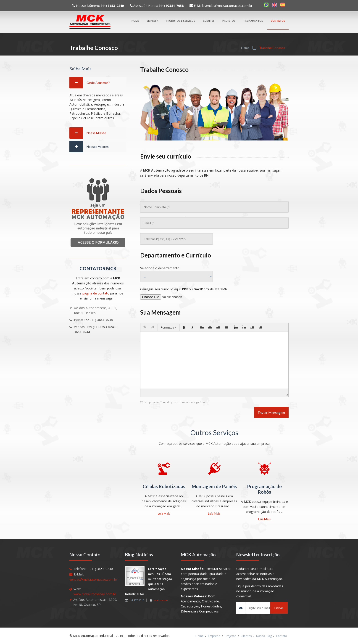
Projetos (229, 21)
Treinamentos (253, 21)
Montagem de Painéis (214, 486)
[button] (145, 327)
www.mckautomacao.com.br (95, 594)
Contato (282, 636)
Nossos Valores (98, 147)
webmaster (161, 600)
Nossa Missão (96, 133)
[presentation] (145, 327)
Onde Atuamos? (98, 83)
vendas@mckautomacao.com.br (228, 6)
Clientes (209, 21)
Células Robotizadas (164, 486)
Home (135, 21)
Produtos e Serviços (181, 21)
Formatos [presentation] (169, 327)
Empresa (153, 21)
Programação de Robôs (264, 489)
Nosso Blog (264, 636)
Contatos (278, 21)
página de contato (96, 293)
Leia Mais (164, 514)
